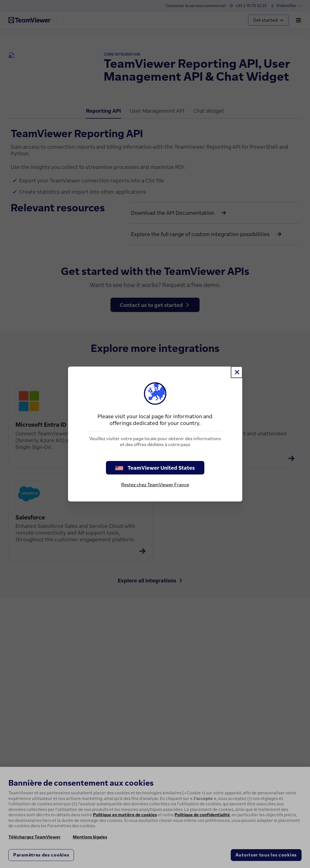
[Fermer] (237, 372)
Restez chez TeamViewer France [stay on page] (155, 485)
